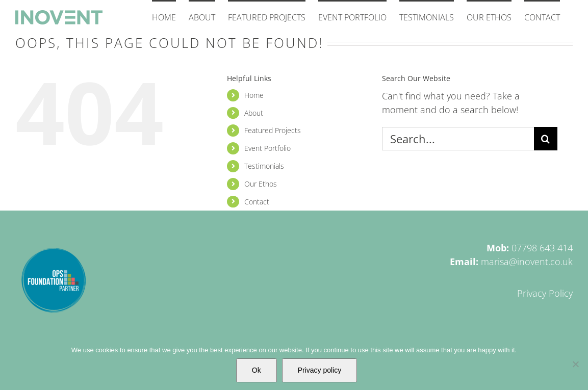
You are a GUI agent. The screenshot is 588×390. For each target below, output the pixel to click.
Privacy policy (320, 370)
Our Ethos (261, 184)
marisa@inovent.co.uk (527, 262)
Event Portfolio (267, 148)
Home (254, 95)
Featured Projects (273, 130)
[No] (575, 364)
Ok (257, 370)
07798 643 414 (542, 248)
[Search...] (458, 139)
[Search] (546, 139)
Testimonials (264, 166)
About (254, 113)
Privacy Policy (545, 293)
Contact (257, 202)
